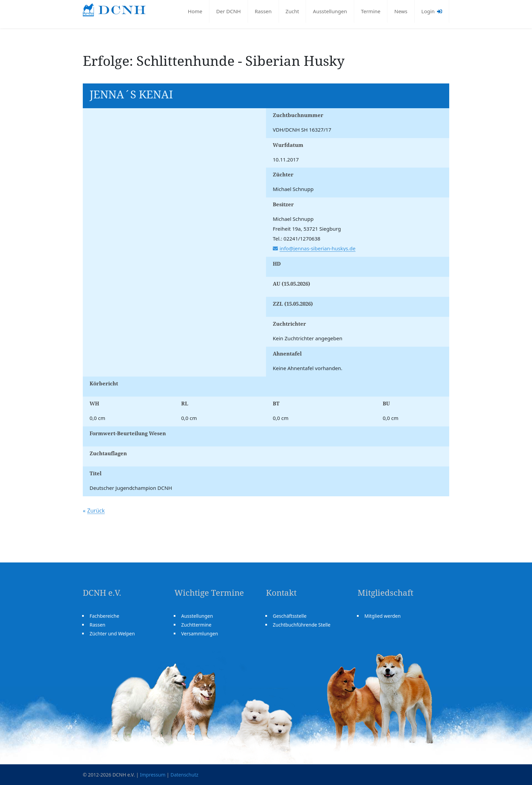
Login (432, 11)
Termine (371, 11)
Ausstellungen (330, 11)
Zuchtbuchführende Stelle (302, 625)
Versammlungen (200, 634)
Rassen (263, 11)
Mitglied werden (383, 616)
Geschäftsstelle (290, 616)
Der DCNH (228, 11)
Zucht (292, 11)
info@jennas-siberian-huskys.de (318, 248)
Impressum (153, 775)
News (401, 11)
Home (195, 11)
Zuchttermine (196, 625)
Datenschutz (184, 775)
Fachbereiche (104, 616)
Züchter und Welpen (112, 634)
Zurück (96, 511)
